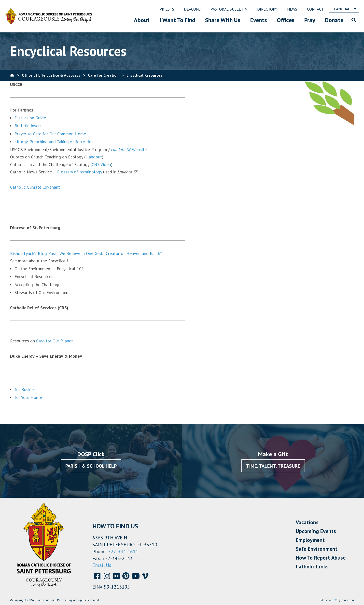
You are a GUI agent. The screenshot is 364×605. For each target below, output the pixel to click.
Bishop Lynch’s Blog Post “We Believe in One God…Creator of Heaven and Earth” (86, 253)
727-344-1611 (123, 551)
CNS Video (101, 164)
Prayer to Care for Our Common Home (50, 134)
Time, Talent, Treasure (273, 466)
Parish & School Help (91, 466)
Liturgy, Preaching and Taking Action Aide (53, 142)
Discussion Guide (30, 118)
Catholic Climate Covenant (35, 187)
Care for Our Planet (55, 341)
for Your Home (28, 397)
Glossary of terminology (80, 172)
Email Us (102, 565)
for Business (26, 389)
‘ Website (129, 149)
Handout (94, 157)
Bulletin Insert (28, 126)
